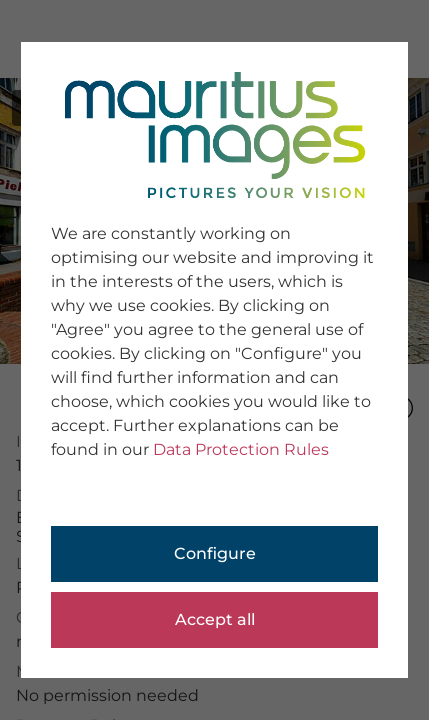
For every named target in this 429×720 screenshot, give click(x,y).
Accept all (215, 619)
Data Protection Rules (241, 449)
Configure (215, 553)
